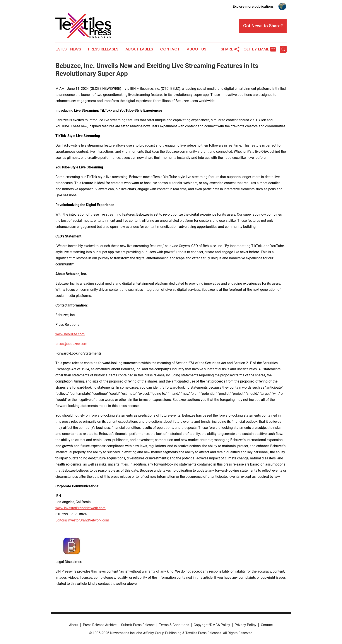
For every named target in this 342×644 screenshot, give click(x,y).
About (74, 625)
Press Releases (103, 49)
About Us (197, 49)
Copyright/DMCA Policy (212, 625)
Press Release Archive (100, 625)
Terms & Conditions (174, 625)
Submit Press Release (138, 625)
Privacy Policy (245, 625)
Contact (170, 49)
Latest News (68, 49)
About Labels (139, 49)
